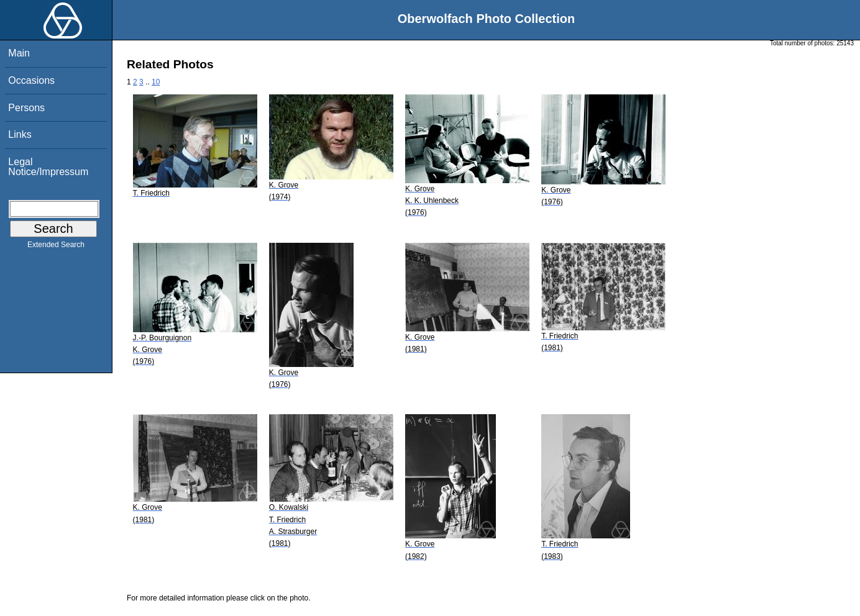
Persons (26, 108)
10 (156, 82)
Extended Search (56, 247)
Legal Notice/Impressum (48, 167)
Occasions (31, 80)
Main (19, 53)
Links (20, 134)
